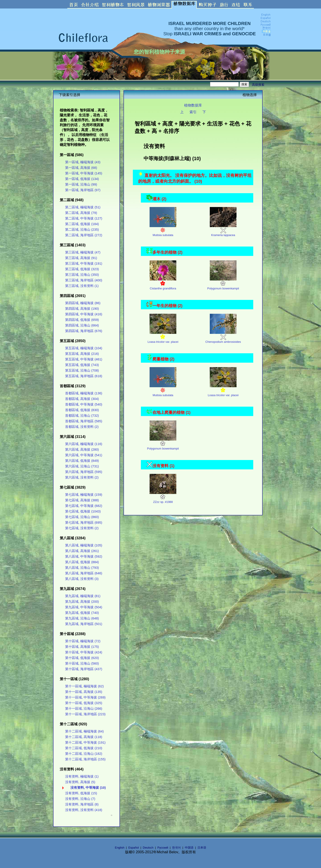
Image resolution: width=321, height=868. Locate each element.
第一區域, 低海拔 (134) (82, 179)
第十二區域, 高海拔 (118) (84, 737)
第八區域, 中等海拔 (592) (84, 556)
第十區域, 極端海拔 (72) (83, 641)
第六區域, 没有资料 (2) (82, 477)
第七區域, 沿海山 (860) (82, 517)
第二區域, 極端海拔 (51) (83, 207)
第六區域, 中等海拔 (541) (84, 455)
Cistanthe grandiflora (163, 284)
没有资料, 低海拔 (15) (81, 793)
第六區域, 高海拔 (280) (82, 450)
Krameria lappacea (223, 231)
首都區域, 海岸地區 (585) (84, 421)
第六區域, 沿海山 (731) (82, 466)
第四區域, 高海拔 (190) (82, 309)
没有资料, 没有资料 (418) (84, 810)
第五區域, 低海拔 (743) (82, 365)
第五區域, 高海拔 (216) (82, 354)
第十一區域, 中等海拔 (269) (85, 697)
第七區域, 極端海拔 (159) (84, 495)
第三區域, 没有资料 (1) (82, 286)
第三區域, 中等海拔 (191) (84, 264)
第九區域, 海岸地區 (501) (84, 624)
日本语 (202, 848)
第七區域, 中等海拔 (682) (84, 506)
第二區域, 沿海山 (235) (82, 230)
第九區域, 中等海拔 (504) (84, 607)
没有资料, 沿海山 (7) (80, 799)
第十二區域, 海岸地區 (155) (85, 759)
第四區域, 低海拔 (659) (82, 320)
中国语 (189, 848)
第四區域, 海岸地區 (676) (84, 331)
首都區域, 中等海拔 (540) (84, 404)
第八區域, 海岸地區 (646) (84, 573)
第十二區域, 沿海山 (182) (84, 754)
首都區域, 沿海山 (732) (82, 416)
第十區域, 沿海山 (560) (82, 663)
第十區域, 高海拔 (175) (82, 647)
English (120, 848)
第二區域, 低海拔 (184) (82, 224)
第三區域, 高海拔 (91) (81, 258)
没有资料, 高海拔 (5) (80, 782)
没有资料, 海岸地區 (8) (82, 804)
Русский (163, 848)
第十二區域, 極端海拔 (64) (84, 731)
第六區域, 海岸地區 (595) (84, 472)
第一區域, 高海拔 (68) (81, 168)
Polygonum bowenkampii (223, 284)
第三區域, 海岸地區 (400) (84, 280)
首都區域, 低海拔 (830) (82, 410)
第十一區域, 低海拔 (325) (84, 703)
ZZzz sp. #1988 (163, 497)
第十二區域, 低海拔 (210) (84, 748)
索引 (193, 112)
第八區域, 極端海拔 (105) (84, 545)
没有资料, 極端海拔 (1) (82, 776)
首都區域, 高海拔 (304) (82, 399)
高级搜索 (258, 85)
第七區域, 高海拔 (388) (82, 500)
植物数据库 (193, 105)
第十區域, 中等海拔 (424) (84, 652)
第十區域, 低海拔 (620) (82, 658)
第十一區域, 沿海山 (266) (84, 709)
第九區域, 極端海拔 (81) (83, 596)
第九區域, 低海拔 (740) (82, 613)
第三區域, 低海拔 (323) (82, 269)
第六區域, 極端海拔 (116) (84, 444)
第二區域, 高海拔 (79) (81, 213)
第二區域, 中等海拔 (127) (84, 218)
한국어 (176, 848)
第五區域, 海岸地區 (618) (84, 376)
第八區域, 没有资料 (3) (82, 579)
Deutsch (148, 848)
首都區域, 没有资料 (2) (82, 427)
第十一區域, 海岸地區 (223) (85, 714)
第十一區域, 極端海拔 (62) (84, 686)
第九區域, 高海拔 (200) (82, 602)
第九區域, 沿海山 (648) (82, 618)
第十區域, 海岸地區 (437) (84, 669)
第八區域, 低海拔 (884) (82, 562)
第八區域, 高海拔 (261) (82, 551)
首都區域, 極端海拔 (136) (84, 393)
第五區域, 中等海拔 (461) (84, 359)
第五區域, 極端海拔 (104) (84, 348)
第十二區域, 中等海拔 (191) (85, 743)
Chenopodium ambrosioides (223, 337)
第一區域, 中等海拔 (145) (84, 173)
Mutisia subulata (163, 231)
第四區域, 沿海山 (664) (82, 325)
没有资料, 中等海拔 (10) (88, 788)
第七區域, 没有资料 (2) (82, 528)
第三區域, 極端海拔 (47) (83, 252)
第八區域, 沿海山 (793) (82, 568)
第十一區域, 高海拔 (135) (84, 692)
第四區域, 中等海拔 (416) (84, 314)
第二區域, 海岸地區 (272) (84, 235)
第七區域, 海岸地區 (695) (84, 523)
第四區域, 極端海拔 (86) (83, 303)
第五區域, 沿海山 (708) (82, 370)
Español (134, 848)
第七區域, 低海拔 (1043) (83, 511)
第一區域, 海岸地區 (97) (83, 190)
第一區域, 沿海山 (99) (81, 184)
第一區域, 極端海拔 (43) (83, 162)
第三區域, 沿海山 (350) (82, 275)
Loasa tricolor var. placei (163, 337)
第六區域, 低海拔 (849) (82, 461)
